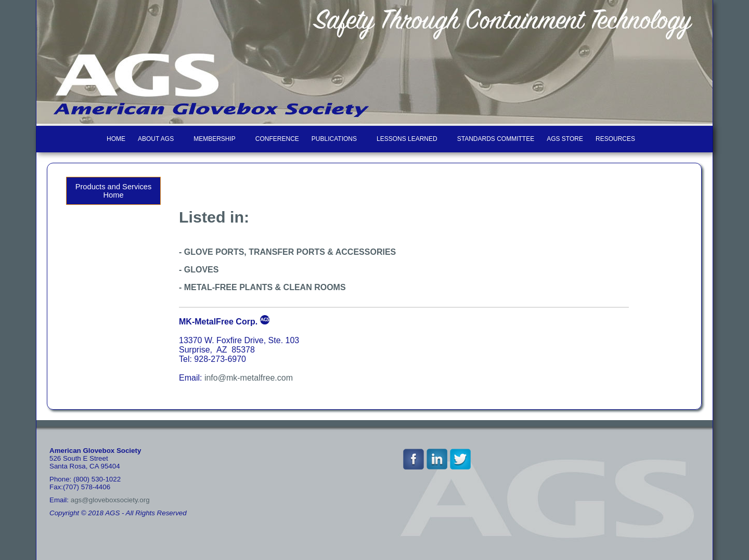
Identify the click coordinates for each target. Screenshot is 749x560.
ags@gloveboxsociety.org (110, 500)
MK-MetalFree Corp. (218, 322)
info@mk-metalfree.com (249, 378)
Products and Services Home (114, 191)
